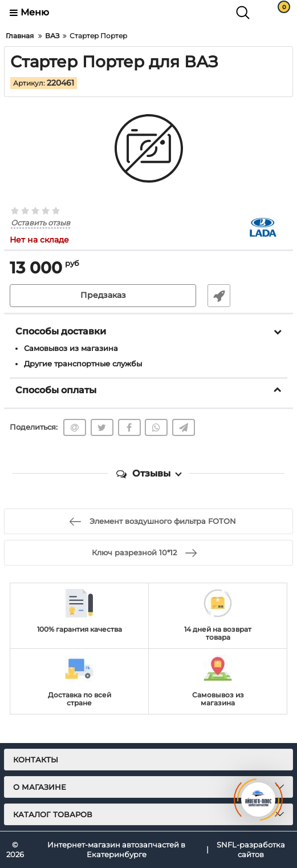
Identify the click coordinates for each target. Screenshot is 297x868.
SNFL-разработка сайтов (251, 849)
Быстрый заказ (219, 296)
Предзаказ (103, 296)
